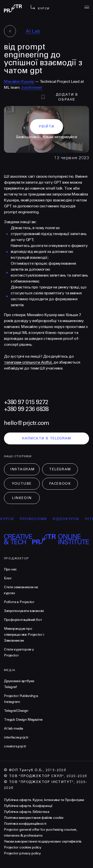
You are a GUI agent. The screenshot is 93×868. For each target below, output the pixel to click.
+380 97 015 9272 (26, 402)
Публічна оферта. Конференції (28, 806)
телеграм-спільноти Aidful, (28, 362)
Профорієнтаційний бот (23, 620)
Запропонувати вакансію (24, 611)
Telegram (60, 469)
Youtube (22, 484)
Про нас (10, 569)
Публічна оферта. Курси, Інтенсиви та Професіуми (44, 800)
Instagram (22, 469)
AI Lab (33, 31)
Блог (8, 578)
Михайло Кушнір (19, 81)
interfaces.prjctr (16, 737)
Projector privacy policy (22, 853)
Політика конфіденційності (25, 824)
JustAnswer (31, 87)
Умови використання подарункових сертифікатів (43, 841)
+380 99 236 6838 (26, 409)
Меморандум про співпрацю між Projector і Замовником (24, 635)
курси (9, 519)
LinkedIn (22, 498)
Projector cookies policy (23, 847)
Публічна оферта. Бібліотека (27, 812)
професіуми (36, 519)
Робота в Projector (19, 602)
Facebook (60, 484)
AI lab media (14, 728)
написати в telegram (46, 438)
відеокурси (68, 519)
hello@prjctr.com (26, 423)
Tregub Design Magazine (23, 720)
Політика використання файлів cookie (34, 818)
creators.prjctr (15, 746)
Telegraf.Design (16, 711)
